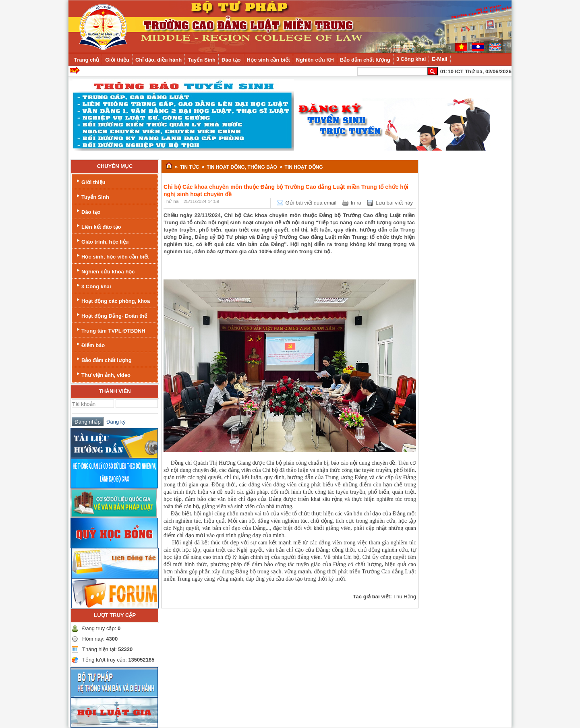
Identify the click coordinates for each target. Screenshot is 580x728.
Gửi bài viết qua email (311, 203)
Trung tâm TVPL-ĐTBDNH (110, 330)
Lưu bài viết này (394, 203)
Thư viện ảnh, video (103, 374)
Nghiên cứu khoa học (105, 271)
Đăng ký (115, 422)
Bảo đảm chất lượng (103, 359)
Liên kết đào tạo (98, 226)
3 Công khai (93, 286)
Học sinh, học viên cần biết (112, 256)
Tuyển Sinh (92, 196)
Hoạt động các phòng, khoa (112, 300)
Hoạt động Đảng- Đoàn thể (111, 315)
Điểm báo (90, 344)
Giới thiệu (90, 181)
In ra (356, 203)
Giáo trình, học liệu (102, 241)
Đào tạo (88, 211)
